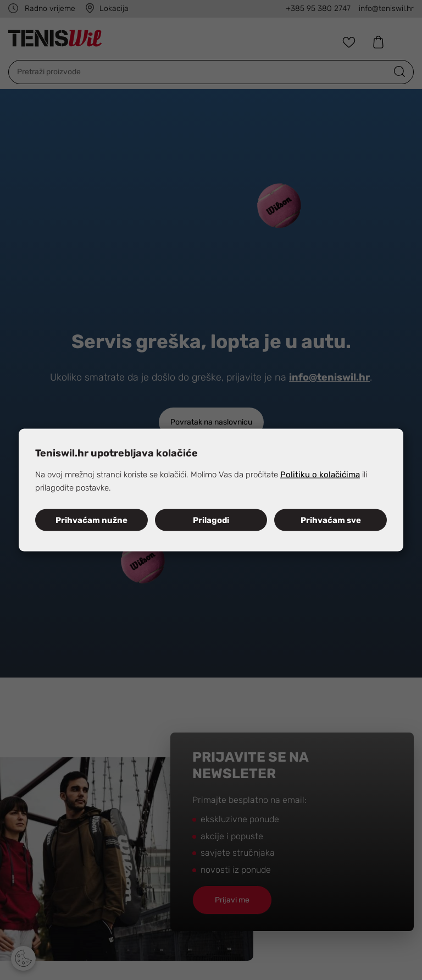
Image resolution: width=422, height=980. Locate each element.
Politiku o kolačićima (320, 474)
